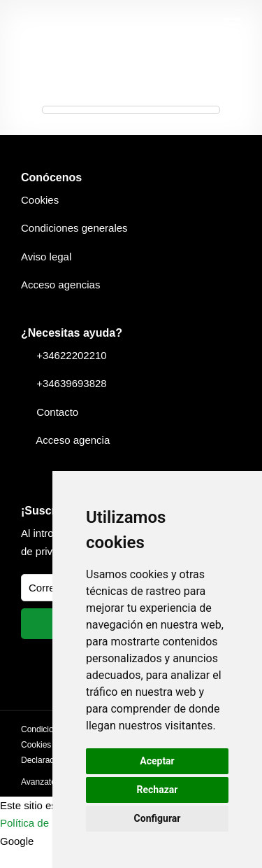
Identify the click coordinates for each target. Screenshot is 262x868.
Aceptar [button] (157, 761)
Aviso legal (46, 257)
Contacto (57, 412)
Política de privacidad (50, 823)
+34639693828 (72, 383)
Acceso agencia (73, 440)
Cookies (40, 200)
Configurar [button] (158, 818)
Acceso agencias (60, 285)
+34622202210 (72, 355)
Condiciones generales (74, 228)
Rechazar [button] (158, 790)
